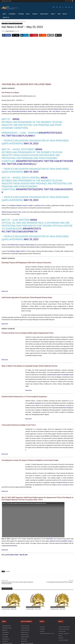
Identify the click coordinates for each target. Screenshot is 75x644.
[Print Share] (58, 35)
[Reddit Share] (43, 35)
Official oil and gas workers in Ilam (11, 212)
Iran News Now (8, 21)
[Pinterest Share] (34, 35)
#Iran (16, 119)
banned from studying (65, 401)
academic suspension (35, 396)
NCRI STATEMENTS (26, 605)
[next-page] (5, 596)
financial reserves (13, 469)
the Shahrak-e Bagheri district (16, 251)
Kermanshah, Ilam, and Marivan (50, 111)
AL (72, 7)
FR (57, 7)
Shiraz (60, 109)
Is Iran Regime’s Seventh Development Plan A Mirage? (60, 566)
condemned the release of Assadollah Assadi (60, 370)
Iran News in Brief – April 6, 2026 (57, 593)
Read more (5, 289)
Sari (68, 109)
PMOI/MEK (50, 523)
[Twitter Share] (16, 35)
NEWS (4, 605)
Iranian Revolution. (12, 529)
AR (66, 7)
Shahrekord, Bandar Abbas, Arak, (30, 111)
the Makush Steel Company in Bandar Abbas (21, 245)
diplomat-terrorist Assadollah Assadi (61, 525)
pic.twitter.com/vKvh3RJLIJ (19, 164)
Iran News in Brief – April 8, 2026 (8, 593)
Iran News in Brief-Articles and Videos (15, 24)
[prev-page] (3, 596)
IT (63, 7)
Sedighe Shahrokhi (10, 31)
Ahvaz (65, 109)
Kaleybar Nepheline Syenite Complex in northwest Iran (27, 205)
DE (60, 7)
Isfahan (56, 109)
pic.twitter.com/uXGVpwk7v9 (20, 232)
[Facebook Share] (7, 35)
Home (3, 21)
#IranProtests (32, 229)
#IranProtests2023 (50, 133)
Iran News (8, 555)
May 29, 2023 (31, 143)
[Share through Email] (51, 35)
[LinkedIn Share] (24, 35)
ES (69, 7)
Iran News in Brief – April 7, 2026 (33, 593)
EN (54, 7)
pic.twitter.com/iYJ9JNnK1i (18, 136)
